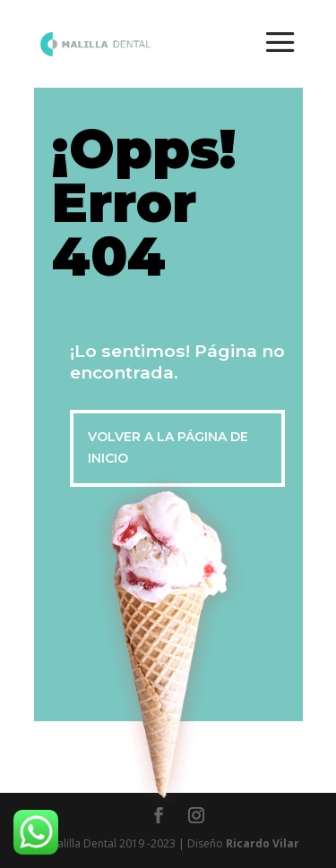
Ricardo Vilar (263, 843)
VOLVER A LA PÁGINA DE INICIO (168, 447)
